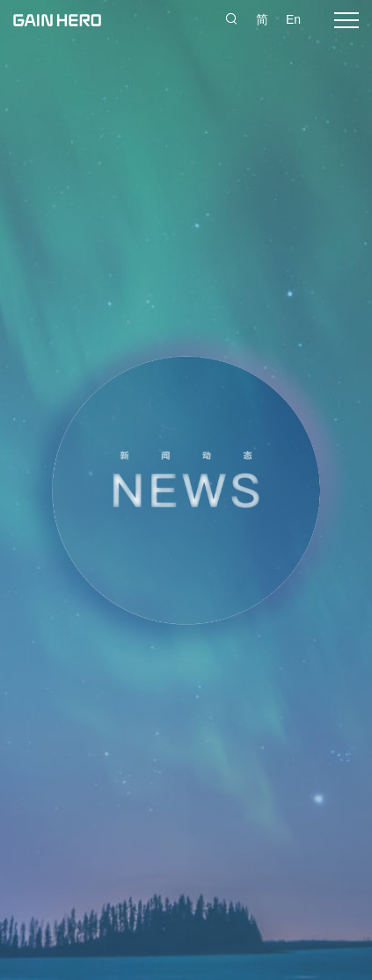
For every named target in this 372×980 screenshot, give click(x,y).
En (293, 19)
